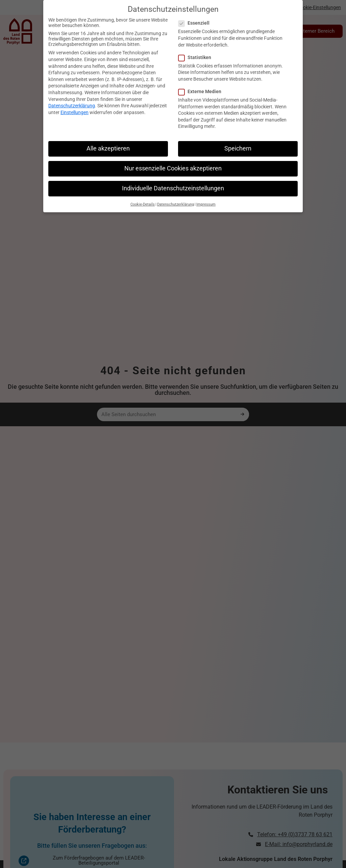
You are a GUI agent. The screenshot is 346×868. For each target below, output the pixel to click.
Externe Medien (202, 83)
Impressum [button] (206, 196)
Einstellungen (75, 104)
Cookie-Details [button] (143, 196)
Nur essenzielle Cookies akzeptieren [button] (173, 160)
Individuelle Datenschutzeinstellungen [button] (173, 180)
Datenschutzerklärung (72, 97)
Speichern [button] (238, 140)
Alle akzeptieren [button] (108, 140)
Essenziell (196, 15)
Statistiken (197, 49)
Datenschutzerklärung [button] (176, 196)
